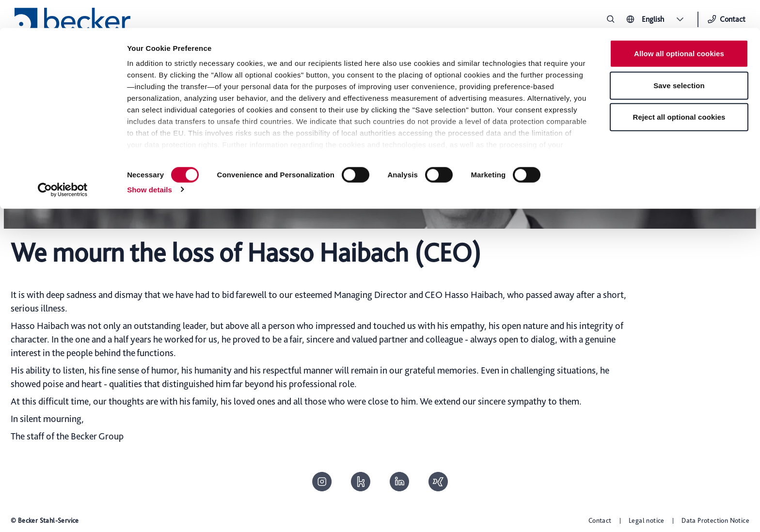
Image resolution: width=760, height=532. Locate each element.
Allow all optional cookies (679, 25)
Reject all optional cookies (679, 89)
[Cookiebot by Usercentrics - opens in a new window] (63, 162)
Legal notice (647, 520)
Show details (150, 162)
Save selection (679, 57)
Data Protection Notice (715, 520)
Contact (600, 520)
